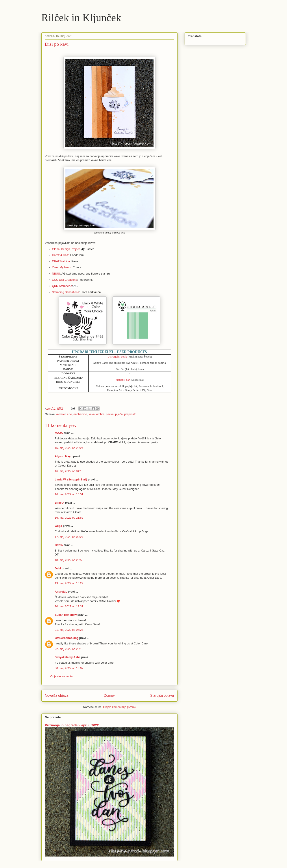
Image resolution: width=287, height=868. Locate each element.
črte (70, 414)
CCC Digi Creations (64, 280)
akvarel (61, 414)
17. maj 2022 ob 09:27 (69, 537)
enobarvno (80, 414)
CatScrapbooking (67, 638)
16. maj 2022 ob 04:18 (69, 471)
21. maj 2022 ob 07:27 (69, 630)
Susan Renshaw (66, 615)
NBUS (56, 274)
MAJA (59, 433)
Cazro (59, 545)
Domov (109, 696)
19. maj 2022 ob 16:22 (69, 583)
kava (92, 414)
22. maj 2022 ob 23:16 (69, 649)
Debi (58, 568)
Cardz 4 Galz (60, 255)
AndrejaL (61, 592)
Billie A (60, 503)
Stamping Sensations (66, 292)
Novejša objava (57, 696)
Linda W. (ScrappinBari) (71, 479)
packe (110, 414)
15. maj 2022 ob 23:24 (69, 448)
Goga (58, 526)
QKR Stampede (62, 286)
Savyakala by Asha (68, 657)
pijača (119, 414)
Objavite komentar (62, 676)
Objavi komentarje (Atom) (119, 707)
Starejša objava (162, 696)
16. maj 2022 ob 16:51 (69, 494)
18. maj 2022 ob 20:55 (69, 560)
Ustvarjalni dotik (117, 357)
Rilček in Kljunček (81, 18)
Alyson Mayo (64, 456)
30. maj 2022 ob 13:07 (69, 668)
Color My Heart (62, 267)
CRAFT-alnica (61, 261)
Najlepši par (123, 380)
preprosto (130, 414)
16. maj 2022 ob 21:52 (69, 518)
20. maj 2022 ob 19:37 (69, 606)
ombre (100, 414)
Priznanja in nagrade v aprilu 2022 (72, 725)
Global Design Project (66, 249)
